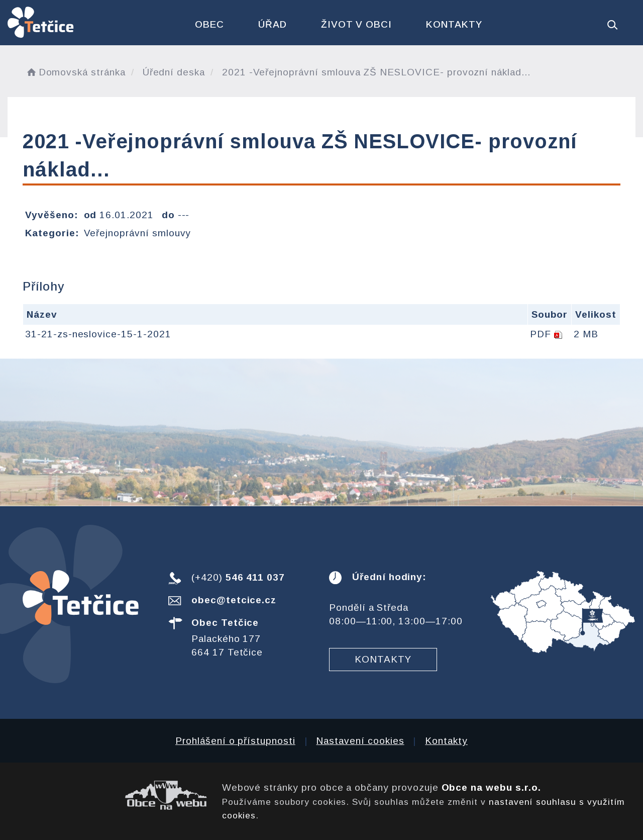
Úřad (273, 24)
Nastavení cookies (360, 741)
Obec (209, 24)
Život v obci (356, 24)
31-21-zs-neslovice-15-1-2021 (98, 334)
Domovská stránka (75, 72)
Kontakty (454, 24)
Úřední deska (174, 72)
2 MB (586, 334)
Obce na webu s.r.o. (491, 787)
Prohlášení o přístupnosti (235, 741)
